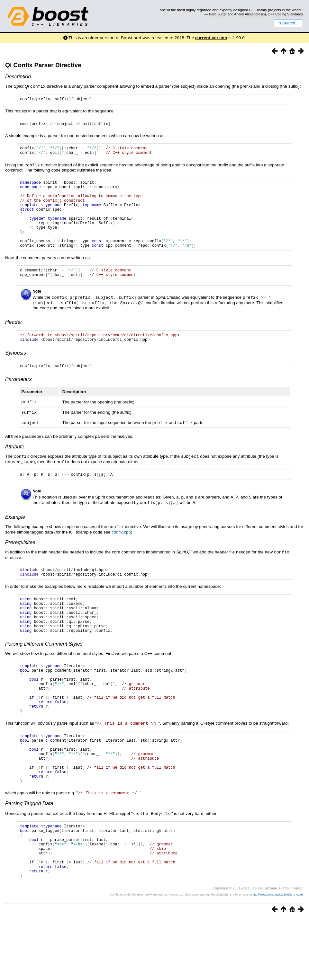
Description (18, 77)
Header (14, 341)
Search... (288, 23)
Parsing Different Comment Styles (44, 673)
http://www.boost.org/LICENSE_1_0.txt (277, 956)
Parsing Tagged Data (29, 854)
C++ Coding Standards (285, 14)
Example (15, 538)
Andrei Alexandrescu (250, 14)
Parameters (18, 401)
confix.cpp (121, 552)
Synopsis (16, 374)
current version (211, 38)
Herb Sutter (218, 14)
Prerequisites (20, 563)
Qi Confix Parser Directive (43, 65)
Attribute (15, 468)
